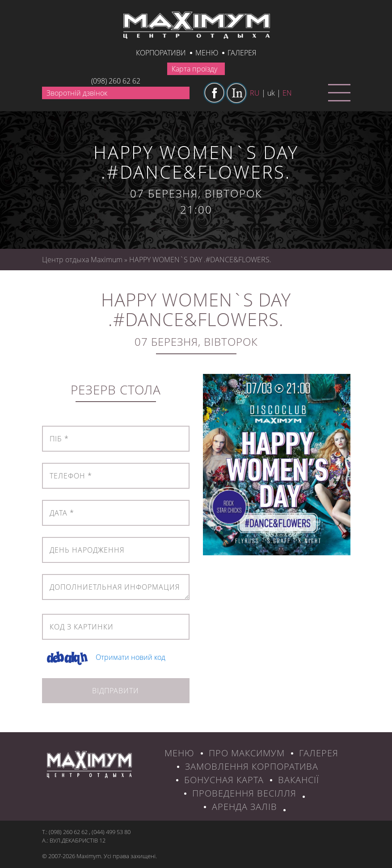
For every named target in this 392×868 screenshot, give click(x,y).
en (287, 93)
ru (255, 93)
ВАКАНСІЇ (299, 780)
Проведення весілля (244, 793)
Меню (207, 53)
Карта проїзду (194, 69)
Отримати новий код (131, 657)
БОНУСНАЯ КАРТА (224, 780)
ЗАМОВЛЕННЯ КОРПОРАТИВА (252, 766)
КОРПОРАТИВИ (161, 53)
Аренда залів (244, 807)
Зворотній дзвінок (77, 93)
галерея (242, 53)
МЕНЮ (179, 753)
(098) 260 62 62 (116, 81)
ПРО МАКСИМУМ (247, 753)
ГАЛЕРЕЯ (319, 753)
